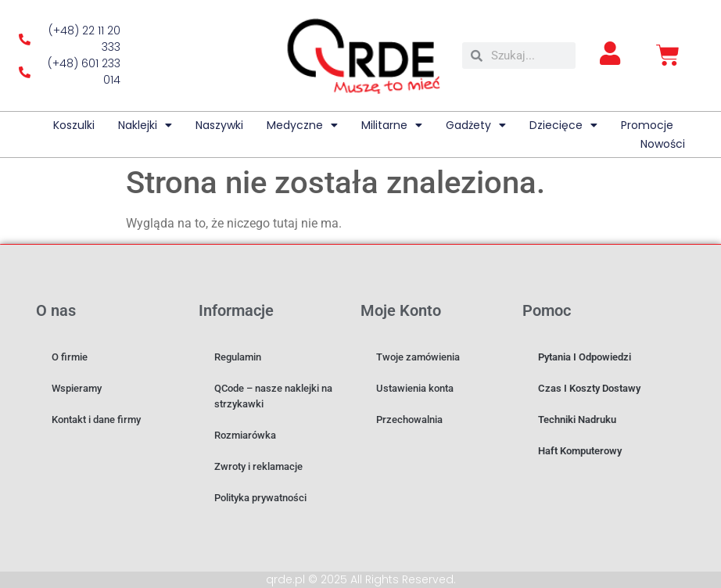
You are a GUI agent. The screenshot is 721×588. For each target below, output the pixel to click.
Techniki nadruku (577, 419)
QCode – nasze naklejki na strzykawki (273, 396)
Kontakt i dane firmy (96, 419)
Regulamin (238, 357)
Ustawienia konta (415, 388)
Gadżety (476, 125)
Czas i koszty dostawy (589, 388)
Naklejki (145, 125)
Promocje (647, 125)
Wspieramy (77, 388)
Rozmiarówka (245, 435)
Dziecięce (563, 125)
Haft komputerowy (580, 451)
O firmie (70, 357)
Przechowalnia (409, 419)
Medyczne (302, 125)
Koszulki (74, 125)
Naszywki (219, 125)
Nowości (663, 144)
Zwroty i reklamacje (258, 466)
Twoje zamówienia (418, 357)
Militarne (392, 125)
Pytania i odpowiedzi (585, 357)
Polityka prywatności (260, 498)
